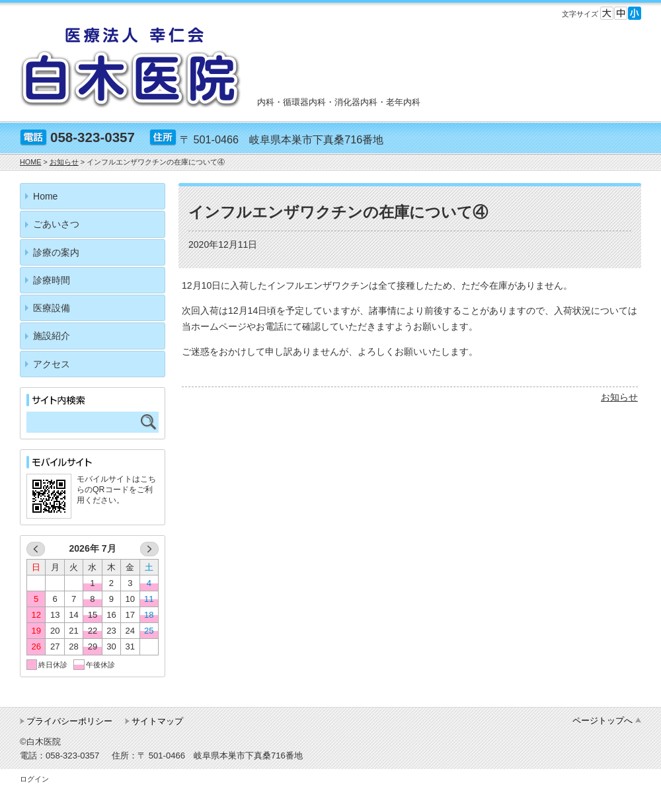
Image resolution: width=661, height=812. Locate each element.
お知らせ (619, 397)
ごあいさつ (56, 224)
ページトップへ (603, 720)
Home (45, 196)
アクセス (52, 364)
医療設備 (52, 308)
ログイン (34, 779)
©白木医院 (40, 742)
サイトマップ (157, 721)
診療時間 (52, 280)
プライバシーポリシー (69, 721)
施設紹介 (52, 336)
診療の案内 (56, 252)
